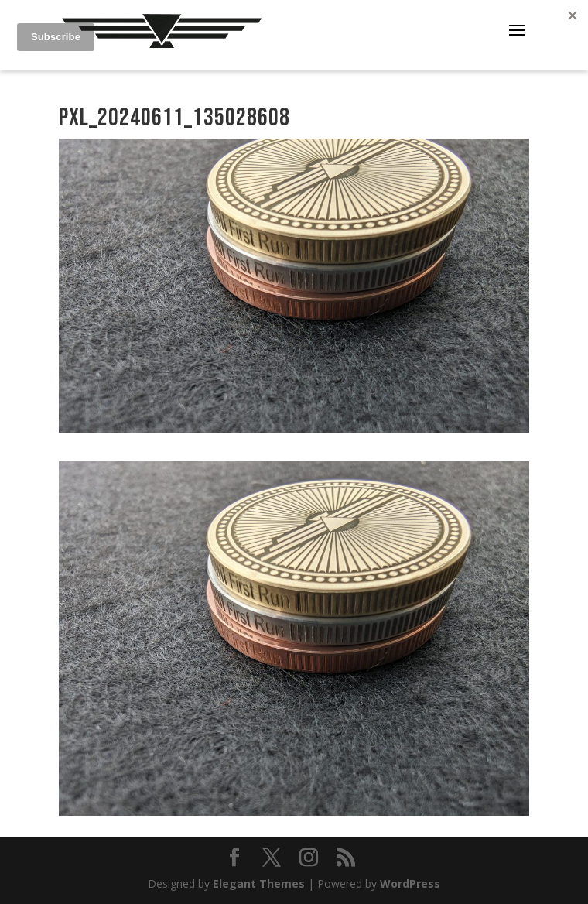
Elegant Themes (259, 883)
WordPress (410, 883)
